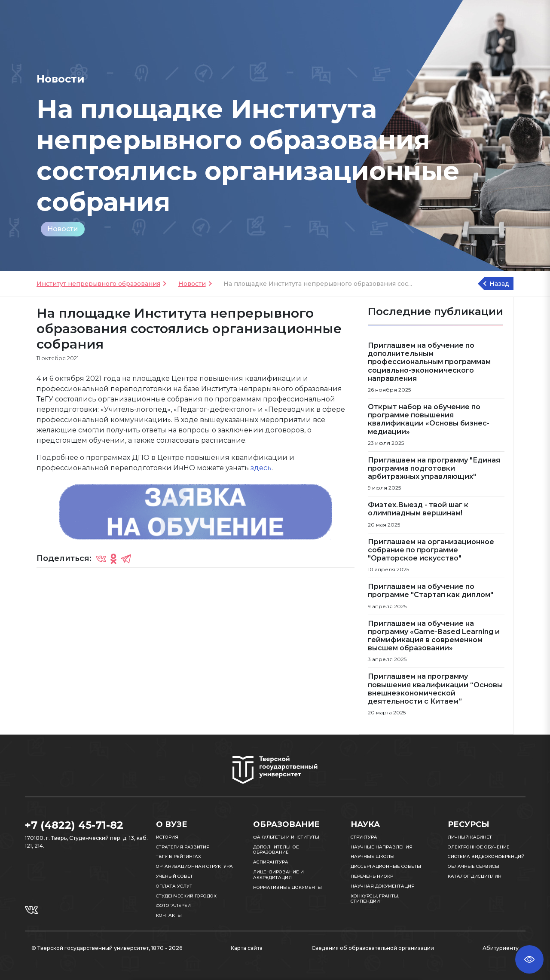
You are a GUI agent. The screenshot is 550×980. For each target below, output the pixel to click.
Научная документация (383, 886)
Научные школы (373, 856)
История (167, 837)
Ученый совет (174, 876)
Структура (364, 837)
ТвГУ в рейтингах (179, 856)
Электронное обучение (479, 847)
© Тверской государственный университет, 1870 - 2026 (107, 948)
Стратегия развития (183, 847)
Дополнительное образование (276, 850)
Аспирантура (271, 862)
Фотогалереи (173, 905)
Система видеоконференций (486, 856)
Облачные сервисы (474, 866)
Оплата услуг (174, 886)
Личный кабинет (470, 837)
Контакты (169, 915)
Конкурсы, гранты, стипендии (375, 899)
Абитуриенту (501, 948)
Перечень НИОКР (372, 876)
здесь (261, 468)
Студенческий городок (186, 896)
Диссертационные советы (386, 866)
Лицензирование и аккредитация (278, 875)
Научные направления (382, 847)
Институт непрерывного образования (98, 284)
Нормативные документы (287, 887)
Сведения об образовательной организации (373, 948)
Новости (63, 229)
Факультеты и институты (286, 837)
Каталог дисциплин (475, 876)
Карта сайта (247, 948)
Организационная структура (194, 866)
